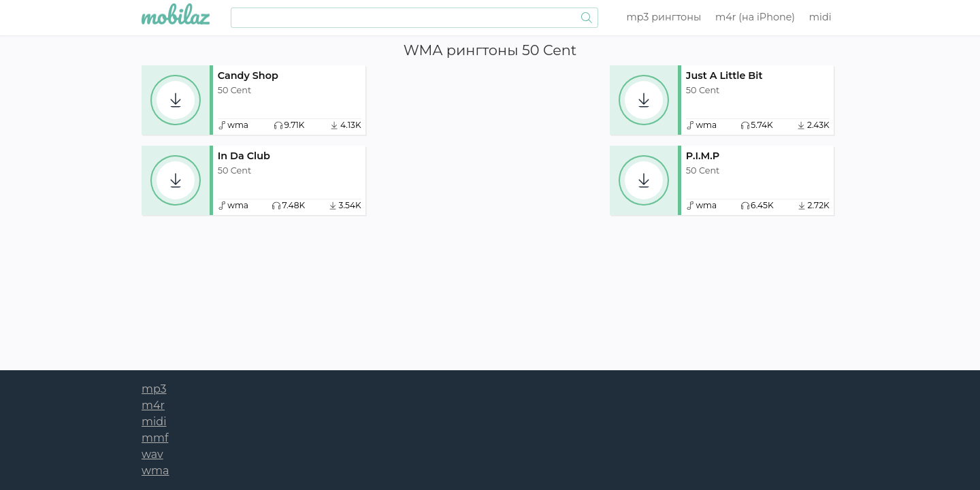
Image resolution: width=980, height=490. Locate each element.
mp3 (664, 17)
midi (820, 17)
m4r (755, 17)
